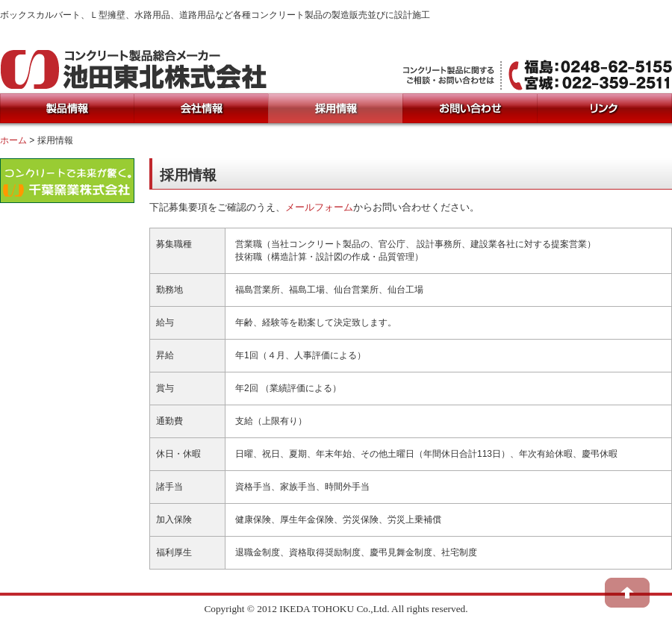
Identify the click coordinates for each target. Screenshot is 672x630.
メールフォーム (319, 207)
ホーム (13, 140)
